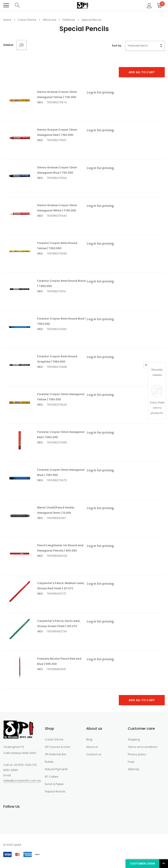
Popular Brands (55, 791)
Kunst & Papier (54, 784)
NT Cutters (52, 777)
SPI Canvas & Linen (58, 747)
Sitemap (133, 769)
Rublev (49, 762)
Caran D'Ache (54, 739)
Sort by (117, 46)
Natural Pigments (56, 769)
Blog (89, 739)
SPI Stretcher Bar (56, 754)
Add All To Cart (142, 72)
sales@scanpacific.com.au (22, 781)
